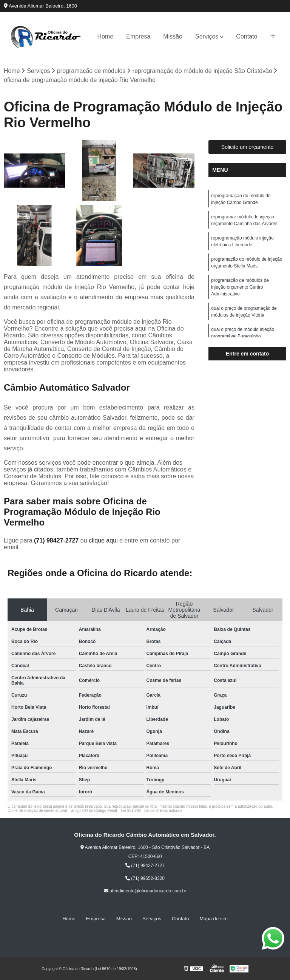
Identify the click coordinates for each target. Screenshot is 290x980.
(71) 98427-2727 (57, 540)
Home (106, 36)
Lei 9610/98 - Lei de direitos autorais (152, 811)
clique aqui (103, 540)
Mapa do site (213, 919)
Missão (173, 36)
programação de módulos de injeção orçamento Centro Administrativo (240, 287)
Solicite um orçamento (248, 147)
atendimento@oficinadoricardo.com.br (145, 891)
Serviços (207, 36)
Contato (247, 36)
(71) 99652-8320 (145, 878)
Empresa (138, 36)
